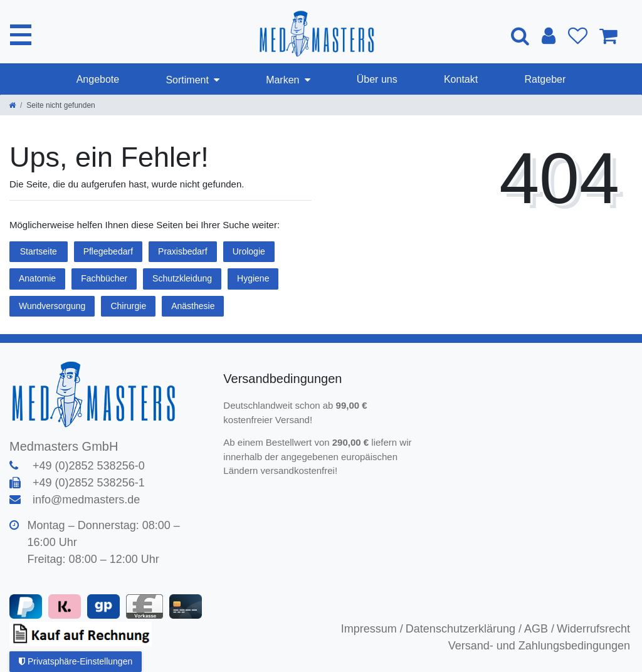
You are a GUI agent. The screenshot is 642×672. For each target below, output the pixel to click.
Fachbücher (104, 278)
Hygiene (253, 278)
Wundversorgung (52, 306)
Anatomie (37, 278)
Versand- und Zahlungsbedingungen (539, 646)
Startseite (39, 251)
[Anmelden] (548, 36)
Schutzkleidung (182, 278)
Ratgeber (545, 79)
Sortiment (187, 80)
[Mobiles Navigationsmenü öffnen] (21, 34)
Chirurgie (128, 306)
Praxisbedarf (183, 251)
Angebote (98, 79)
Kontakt (461, 79)
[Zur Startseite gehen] (12, 105)
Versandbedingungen (284, 379)
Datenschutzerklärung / (464, 629)
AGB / (539, 629)
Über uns (377, 79)
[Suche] (519, 35)
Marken (282, 80)
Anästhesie (193, 306)
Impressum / (372, 629)
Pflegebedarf (108, 251)
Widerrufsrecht (593, 629)
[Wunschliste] (577, 36)
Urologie (249, 251)
